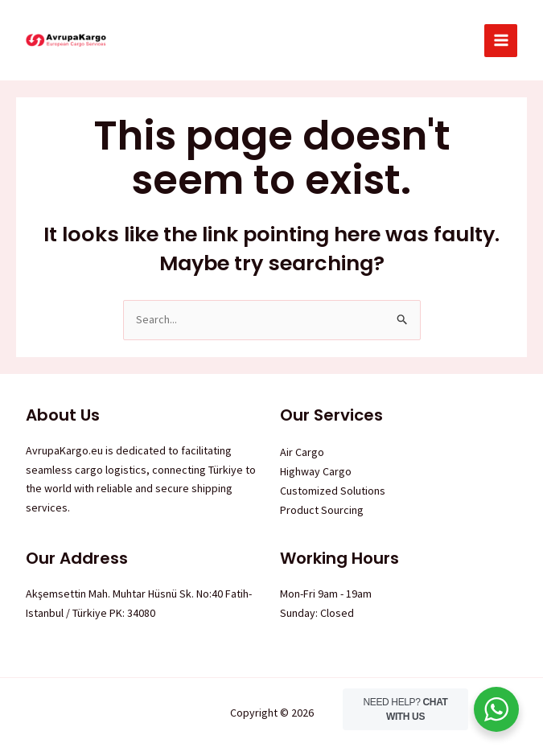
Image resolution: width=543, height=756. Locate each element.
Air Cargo (302, 452)
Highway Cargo (316, 471)
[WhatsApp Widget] (496, 709)
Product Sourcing (322, 510)
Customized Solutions (333, 491)
